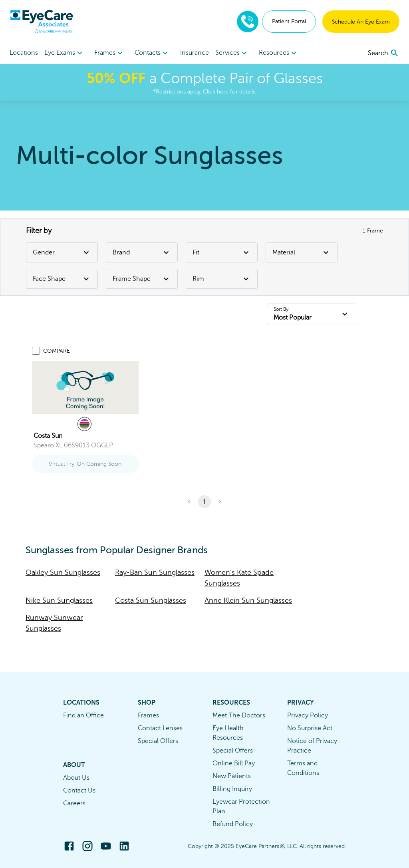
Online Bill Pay (234, 763)
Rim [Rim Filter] (222, 279)
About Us (76, 778)
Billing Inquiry (232, 789)
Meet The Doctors (239, 715)
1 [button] (204, 502)
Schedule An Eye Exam (361, 22)
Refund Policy (233, 824)
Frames (148, 715)
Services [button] (232, 53)
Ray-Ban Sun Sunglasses (155, 572)
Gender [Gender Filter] (62, 252)
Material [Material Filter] (302, 252)
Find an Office (83, 715)
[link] (85, 387)
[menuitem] (65, 53)
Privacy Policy (308, 715)
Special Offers (158, 741)
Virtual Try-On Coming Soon (85, 464)
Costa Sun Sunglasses (151, 600)
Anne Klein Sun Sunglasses (248, 600)
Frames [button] (110, 53)
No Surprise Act (310, 728)
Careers (74, 803)
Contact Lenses (160, 728)
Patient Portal (289, 21)
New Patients (232, 776)
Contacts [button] (152, 53)
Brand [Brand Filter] (142, 252)
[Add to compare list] (36, 351)
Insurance (195, 53)
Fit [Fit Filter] (222, 252)
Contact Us (79, 791)
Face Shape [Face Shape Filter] (62, 279)
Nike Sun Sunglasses (59, 600)
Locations (24, 53)
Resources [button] (279, 53)
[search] (384, 53)
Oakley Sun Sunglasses (63, 572)
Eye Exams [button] (65, 53)
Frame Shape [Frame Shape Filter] (142, 279)
